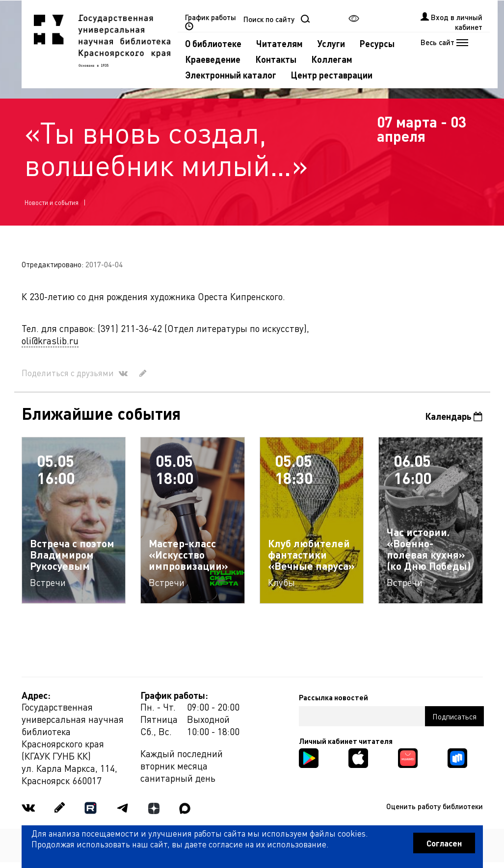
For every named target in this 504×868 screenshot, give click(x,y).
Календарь (454, 416)
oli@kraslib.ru (50, 341)
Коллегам (332, 59)
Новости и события (52, 202)
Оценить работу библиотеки (435, 806)
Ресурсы (377, 43)
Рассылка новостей (333, 697)
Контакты (276, 59)
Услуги (331, 43)
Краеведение (213, 59)
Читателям (279, 43)
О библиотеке (213, 43)
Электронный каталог (231, 75)
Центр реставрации (332, 75)
